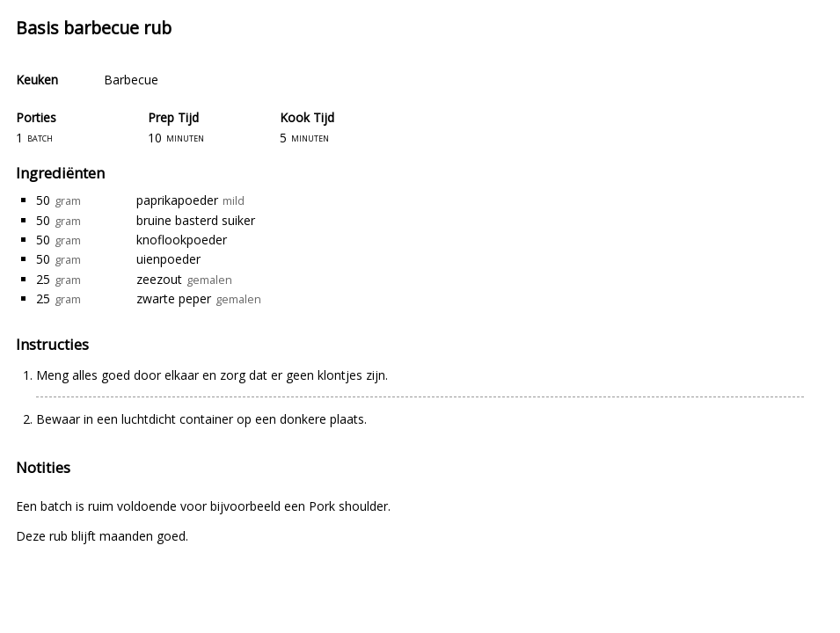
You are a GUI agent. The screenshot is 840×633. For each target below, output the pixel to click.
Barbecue (131, 80)
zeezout (159, 279)
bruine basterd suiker (196, 220)
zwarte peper (174, 298)
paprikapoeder (177, 200)
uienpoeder (168, 259)
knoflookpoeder (182, 240)
